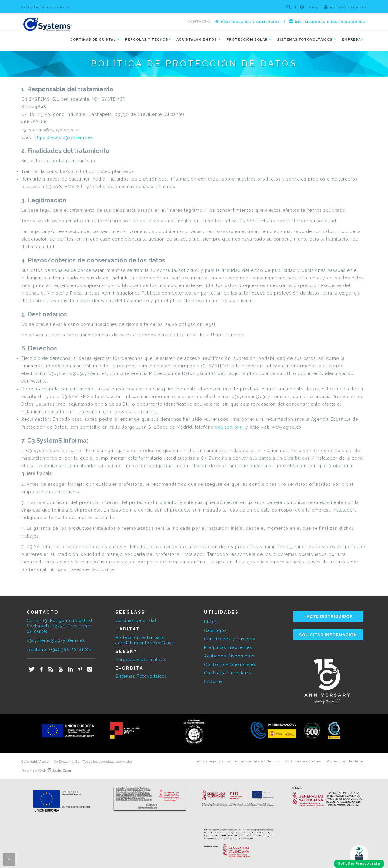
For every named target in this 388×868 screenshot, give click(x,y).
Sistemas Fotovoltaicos (141, 676)
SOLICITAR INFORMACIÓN (328, 635)
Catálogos (215, 630)
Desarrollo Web (46, 771)
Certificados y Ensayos (230, 639)
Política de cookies (303, 761)
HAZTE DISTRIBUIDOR (328, 616)
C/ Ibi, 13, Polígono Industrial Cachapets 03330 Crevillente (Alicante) (60, 626)
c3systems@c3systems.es (56, 640)
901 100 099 (229, 427)
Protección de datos (345, 761)
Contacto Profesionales (230, 664)
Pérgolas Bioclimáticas (141, 660)
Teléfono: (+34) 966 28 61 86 (59, 650)
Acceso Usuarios (345, 7)
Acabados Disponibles (229, 656)
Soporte (213, 681)
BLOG (211, 622)
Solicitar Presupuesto (45, 7)
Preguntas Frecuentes (228, 647)
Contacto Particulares (228, 673)
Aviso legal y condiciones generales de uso (238, 761)
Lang (309, 7)
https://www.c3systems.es (64, 137)
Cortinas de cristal (136, 620)
